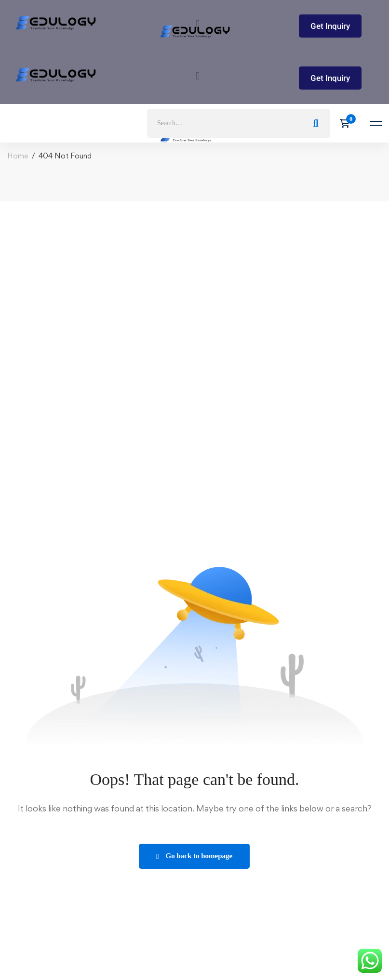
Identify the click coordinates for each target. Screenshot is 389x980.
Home (18, 156)
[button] (197, 76)
